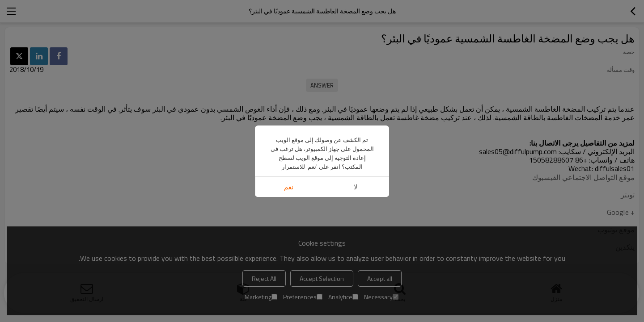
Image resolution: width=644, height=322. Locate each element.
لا (356, 187)
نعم (289, 187)
